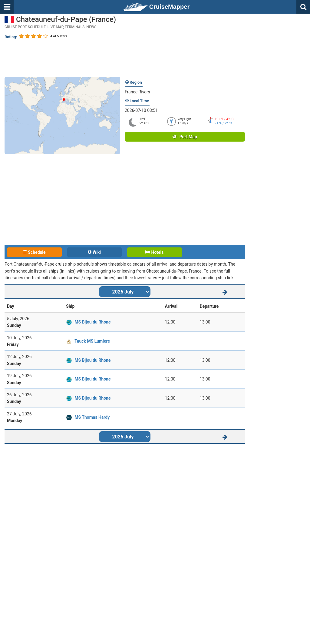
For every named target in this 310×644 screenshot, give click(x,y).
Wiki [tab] (94, 252)
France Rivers (137, 92)
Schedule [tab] (34, 252)
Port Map (185, 137)
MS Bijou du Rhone (92, 322)
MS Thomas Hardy (92, 417)
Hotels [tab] (154, 252)
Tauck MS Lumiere (92, 341)
